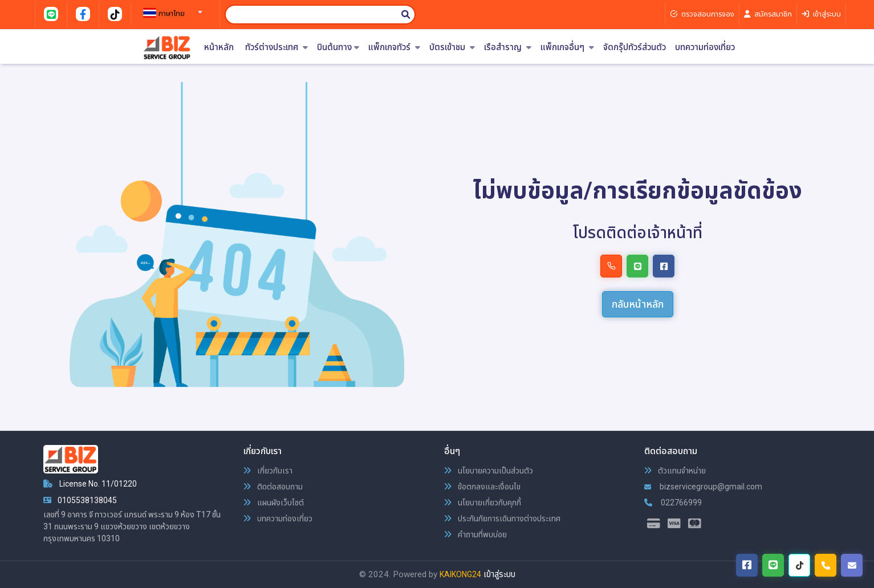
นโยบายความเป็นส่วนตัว (489, 471)
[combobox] (171, 9)
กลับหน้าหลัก (638, 304)
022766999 (673, 503)
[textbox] (171, 14)
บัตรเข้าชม (452, 48)
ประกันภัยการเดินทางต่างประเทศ (502, 518)
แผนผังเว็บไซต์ (274, 503)
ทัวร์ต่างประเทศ (277, 48)
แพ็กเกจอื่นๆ (567, 48)
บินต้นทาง (338, 48)
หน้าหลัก (219, 48)
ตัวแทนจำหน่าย (675, 471)
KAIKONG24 (460, 574)
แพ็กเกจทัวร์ (394, 48)
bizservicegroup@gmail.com (703, 487)
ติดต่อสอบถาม (273, 487)
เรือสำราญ (508, 48)
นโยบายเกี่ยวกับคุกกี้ (483, 503)
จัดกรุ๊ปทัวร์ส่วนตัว (635, 48)
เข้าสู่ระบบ (499, 574)
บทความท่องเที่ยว (705, 48)
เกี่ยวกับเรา (268, 471)
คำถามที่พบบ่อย (475, 534)
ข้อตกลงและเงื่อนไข (482, 487)
